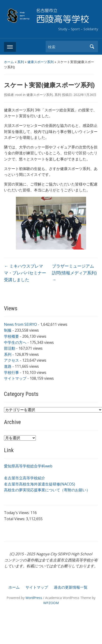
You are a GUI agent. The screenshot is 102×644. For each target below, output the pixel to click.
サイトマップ (15, 378)
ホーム (9, 62)
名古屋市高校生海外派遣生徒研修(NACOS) (40, 484)
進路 (8, 366)
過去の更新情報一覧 (71, 587)
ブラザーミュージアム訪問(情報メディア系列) (74, 273)
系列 (21, 62)
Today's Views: (17, 513)
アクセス (11, 360)
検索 (92, 47)
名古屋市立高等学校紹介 (25, 478)
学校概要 (11, 336)
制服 (8, 330)
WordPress (34, 598)
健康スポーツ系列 (40, 62)
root (19, 95)
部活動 (10, 348)
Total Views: (15, 519)
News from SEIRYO (20, 324)
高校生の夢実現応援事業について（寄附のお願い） (47, 490)
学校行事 (11, 372)
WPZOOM (51, 603)
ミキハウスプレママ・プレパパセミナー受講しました (25, 273)
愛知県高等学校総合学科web (28, 466)
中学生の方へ (15, 342)
